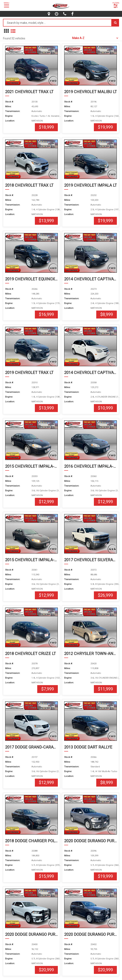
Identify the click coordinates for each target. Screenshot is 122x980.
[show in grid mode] (6, 31)
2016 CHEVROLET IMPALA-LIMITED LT (91, 466)
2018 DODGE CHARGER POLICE (31, 841)
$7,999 (48, 689)
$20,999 (46, 970)
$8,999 (107, 314)
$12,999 (46, 502)
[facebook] (73, 14)
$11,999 (105, 689)
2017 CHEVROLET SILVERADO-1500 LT (91, 560)
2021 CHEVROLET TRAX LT (29, 92)
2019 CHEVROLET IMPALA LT (91, 185)
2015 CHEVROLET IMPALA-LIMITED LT (31, 466)
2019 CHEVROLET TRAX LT (29, 373)
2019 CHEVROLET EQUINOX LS (31, 279)
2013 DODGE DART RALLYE (88, 747)
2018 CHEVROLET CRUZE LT (30, 654)
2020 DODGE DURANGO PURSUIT (91, 841)
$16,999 (46, 314)
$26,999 (105, 595)
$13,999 (46, 221)
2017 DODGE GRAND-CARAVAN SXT (31, 747)
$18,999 (46, 127)
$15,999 (46, 876)
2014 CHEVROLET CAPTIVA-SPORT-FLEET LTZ (91, 279)
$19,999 (105, 127)
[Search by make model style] (57, 23)
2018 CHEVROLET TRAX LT (29, 185)
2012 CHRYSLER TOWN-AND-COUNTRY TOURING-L (91, 654)
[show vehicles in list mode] (13, 31)
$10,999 (105, 408)
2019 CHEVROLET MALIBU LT (91, 92)
